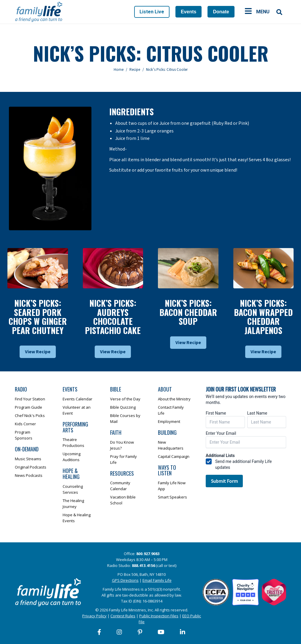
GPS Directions (125, 580)
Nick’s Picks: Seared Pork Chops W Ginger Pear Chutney (38, 317)
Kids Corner (25, 424)
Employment (169, 421)
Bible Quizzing (123, 407)
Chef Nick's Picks (30, 416)
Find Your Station (30, 399)
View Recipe (38, 352)
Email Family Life (157, 580)
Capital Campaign (174, 456)
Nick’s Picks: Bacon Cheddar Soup (188, 312)
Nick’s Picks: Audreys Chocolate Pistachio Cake (113, 317)
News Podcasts (29, 475)
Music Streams (28, 459)
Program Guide (28, 407)
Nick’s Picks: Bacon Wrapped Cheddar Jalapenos (263, 317)
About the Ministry (174, 399)
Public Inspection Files (159, 616)
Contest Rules (123, 616)
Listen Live (152, 12)
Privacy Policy (94, 616)
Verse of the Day (125, 399)
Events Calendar (77, 399)
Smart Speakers (172, 497)
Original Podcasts (31, 467)
